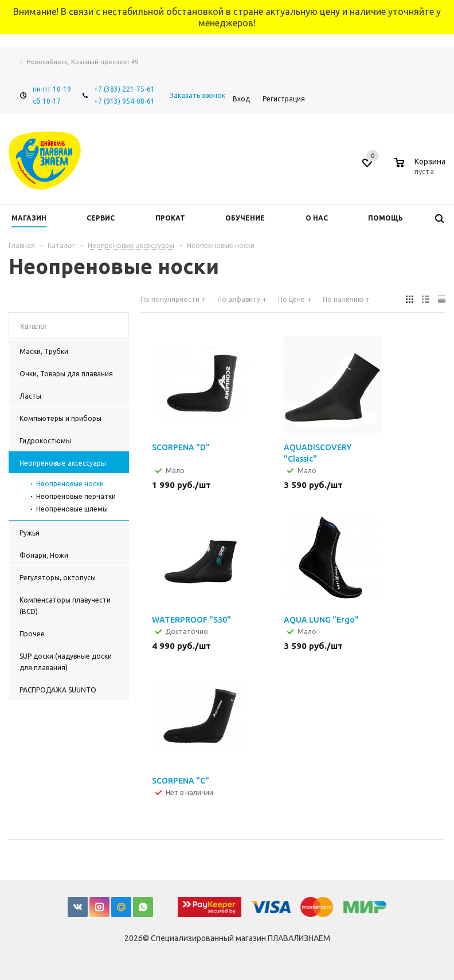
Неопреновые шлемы (72, 509)
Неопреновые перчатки (76, 496)
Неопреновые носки (70, 484)
